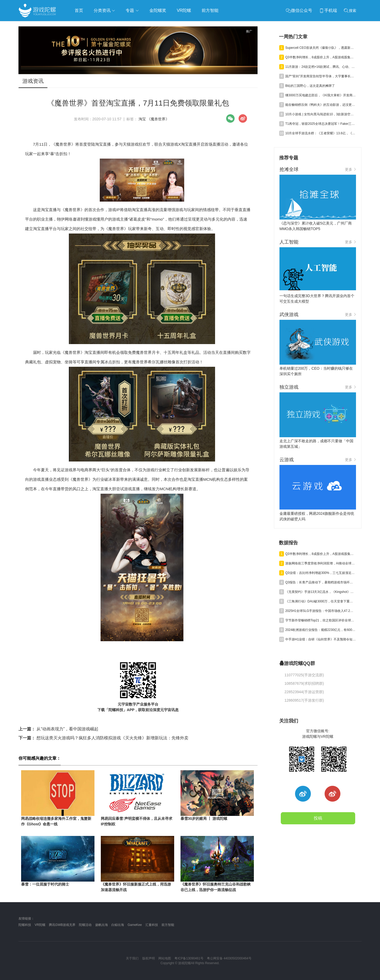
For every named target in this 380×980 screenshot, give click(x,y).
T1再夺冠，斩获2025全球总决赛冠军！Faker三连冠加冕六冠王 (321, 124)
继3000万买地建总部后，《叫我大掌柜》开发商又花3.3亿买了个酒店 (321, 95)
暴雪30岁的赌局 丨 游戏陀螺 (204, 819)
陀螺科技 (25, 925)
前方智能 (168, 925)
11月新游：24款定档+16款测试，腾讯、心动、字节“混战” (321, 67)
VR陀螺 (40, 925)
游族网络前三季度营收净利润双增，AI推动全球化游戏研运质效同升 (321, 563)
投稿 (318, 818)
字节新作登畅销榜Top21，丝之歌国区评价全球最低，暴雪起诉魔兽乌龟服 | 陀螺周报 (321, 620)
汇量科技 (152, 925)
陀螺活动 (85, 925)
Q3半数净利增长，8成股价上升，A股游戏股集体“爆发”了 (321, 57)
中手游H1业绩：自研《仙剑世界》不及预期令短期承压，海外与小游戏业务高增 (321, 639)
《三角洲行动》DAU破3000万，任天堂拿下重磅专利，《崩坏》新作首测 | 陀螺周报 (321, 601)
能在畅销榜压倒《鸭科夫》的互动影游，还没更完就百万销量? (321, 105)
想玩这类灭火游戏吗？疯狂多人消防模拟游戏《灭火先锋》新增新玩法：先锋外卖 (103, 738)
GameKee (135, 925)
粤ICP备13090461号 (189, 958)
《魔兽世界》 (158, 119)
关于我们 (132, 958)
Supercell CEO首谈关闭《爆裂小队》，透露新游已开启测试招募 (321, 48)
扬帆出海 (102, 925)
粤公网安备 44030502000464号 (229, 958)
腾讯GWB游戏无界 (62, 925)
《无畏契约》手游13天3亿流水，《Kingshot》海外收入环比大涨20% (321, 592)
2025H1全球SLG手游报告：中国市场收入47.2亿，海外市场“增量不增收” (321, 611)
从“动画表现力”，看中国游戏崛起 (58, 729)
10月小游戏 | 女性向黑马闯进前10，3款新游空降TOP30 (321, 114)
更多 (350, 169)
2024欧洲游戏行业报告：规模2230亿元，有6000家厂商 (321, 630)
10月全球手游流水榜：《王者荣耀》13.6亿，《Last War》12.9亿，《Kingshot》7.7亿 (321, 133)
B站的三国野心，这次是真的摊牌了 (310, 86)
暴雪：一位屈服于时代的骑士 (45, 884)
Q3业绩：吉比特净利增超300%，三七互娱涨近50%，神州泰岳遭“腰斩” (321, 573)
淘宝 (142, 119)
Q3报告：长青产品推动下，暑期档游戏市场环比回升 (321, 582)
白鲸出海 (118, 925)
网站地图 (165, 958)
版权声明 (149, 958)
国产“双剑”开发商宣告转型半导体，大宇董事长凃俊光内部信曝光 (321, 76)
